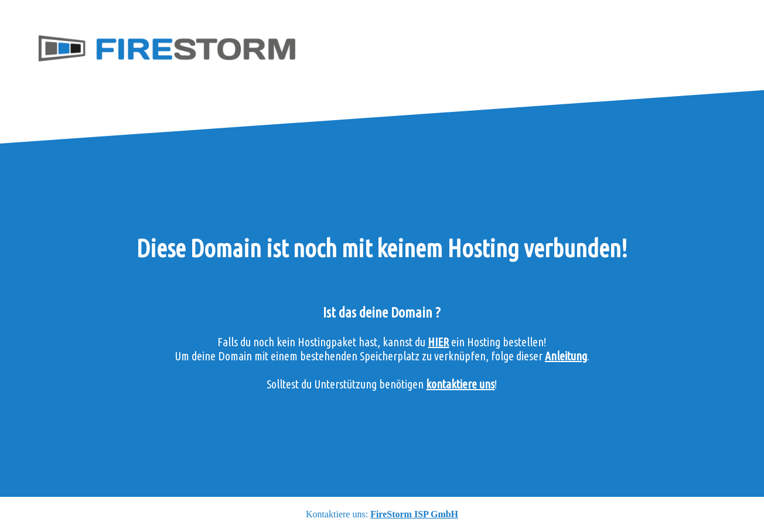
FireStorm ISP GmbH (414, 514)
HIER (438, 342)
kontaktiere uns (460, 384)
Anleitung (566, 356)
